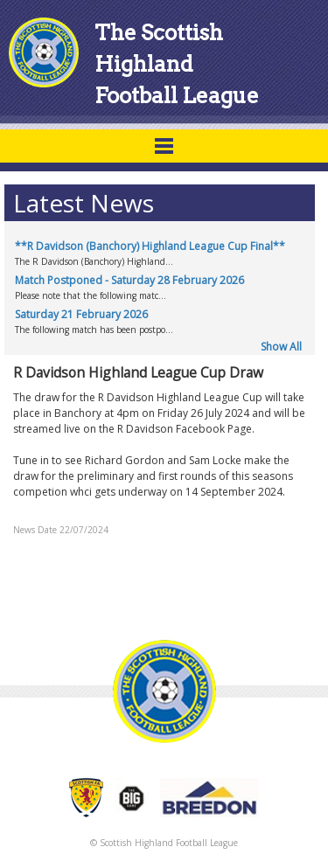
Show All (281, 347)
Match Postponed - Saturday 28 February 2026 (129, 280)
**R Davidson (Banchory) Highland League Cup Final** (150, 246)
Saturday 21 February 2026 (81, 314)
